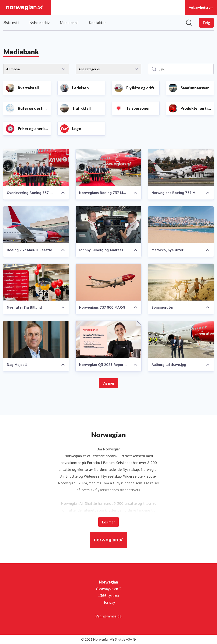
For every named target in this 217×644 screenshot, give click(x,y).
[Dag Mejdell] (36, 339)
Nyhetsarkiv (39, 22)
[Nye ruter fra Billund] (36, 282)
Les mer (108, 522)
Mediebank (69, 22)
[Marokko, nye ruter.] (181, 225)
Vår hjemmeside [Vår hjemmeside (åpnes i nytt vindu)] (108, 616)
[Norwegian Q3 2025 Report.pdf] (108, 339)
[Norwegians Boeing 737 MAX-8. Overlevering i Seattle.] (108, 167)
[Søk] (181, 69)
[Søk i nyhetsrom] (189, 23)
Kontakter (97, 22)
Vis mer (108, 383)
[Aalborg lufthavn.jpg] (181, 339)
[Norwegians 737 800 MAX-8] (108, 282)
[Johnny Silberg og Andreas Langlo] (108, 225)
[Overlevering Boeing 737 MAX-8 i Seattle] (36, 167)
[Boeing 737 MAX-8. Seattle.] (36, 225)
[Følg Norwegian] (206, 23)
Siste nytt (11, 22)
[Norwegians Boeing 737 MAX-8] (181, 167)
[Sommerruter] (181, 282)
